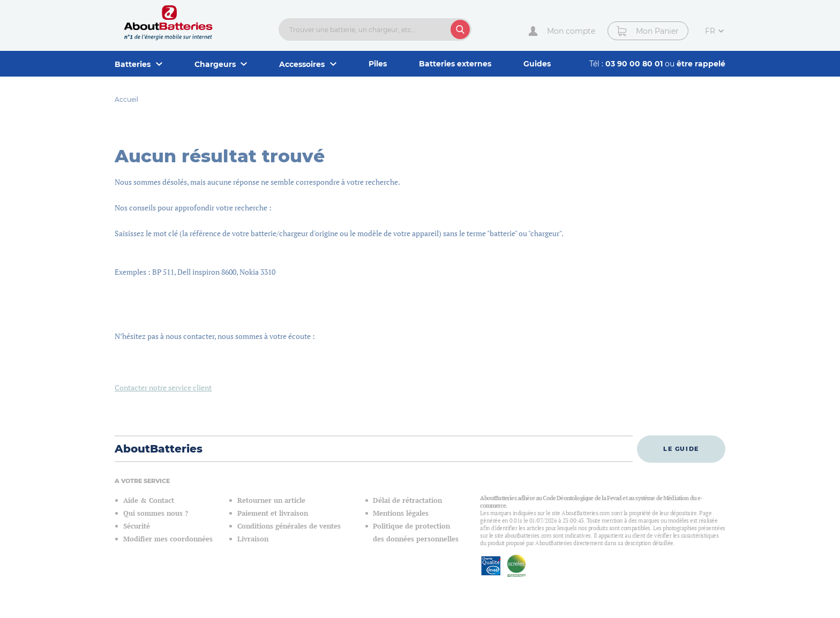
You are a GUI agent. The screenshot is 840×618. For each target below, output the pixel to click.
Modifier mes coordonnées (168, 539)
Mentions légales (401, 513)
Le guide (681, 449)
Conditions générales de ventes (289, 526)
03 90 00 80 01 (635, 64)
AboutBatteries (159, 449)
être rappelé (701, 64)
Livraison (253, 539)
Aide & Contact (149, 500)
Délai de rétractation (407, 500)
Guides (537, 64)
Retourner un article (271, 500)
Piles (378, 64)
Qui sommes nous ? (156, 513)
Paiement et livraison (273, 513)
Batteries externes (455, 64)
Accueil (126, 99)
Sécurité (137, 526)
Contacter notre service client (163, 387)
